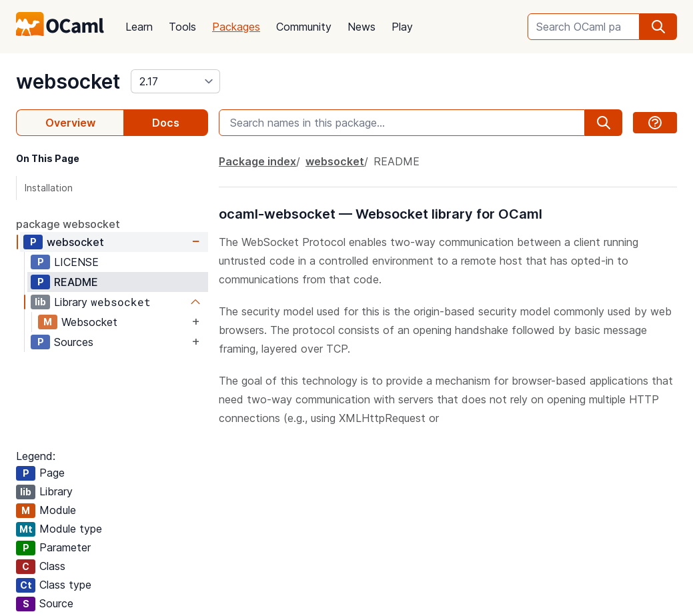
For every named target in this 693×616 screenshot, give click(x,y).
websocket (68, 81)
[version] (175, 81)
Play (402, 27)
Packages (236, 27)
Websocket (89, 322)
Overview (70, 123)
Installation (49, 188)
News (362, 27)
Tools (182, 27)
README (76, 282)
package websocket (68, 224)
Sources (74, 342)
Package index (257, 161)
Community (304, 27)
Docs (166, 123)
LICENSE (76, 262)
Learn (139, 27)
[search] (658, 27)
